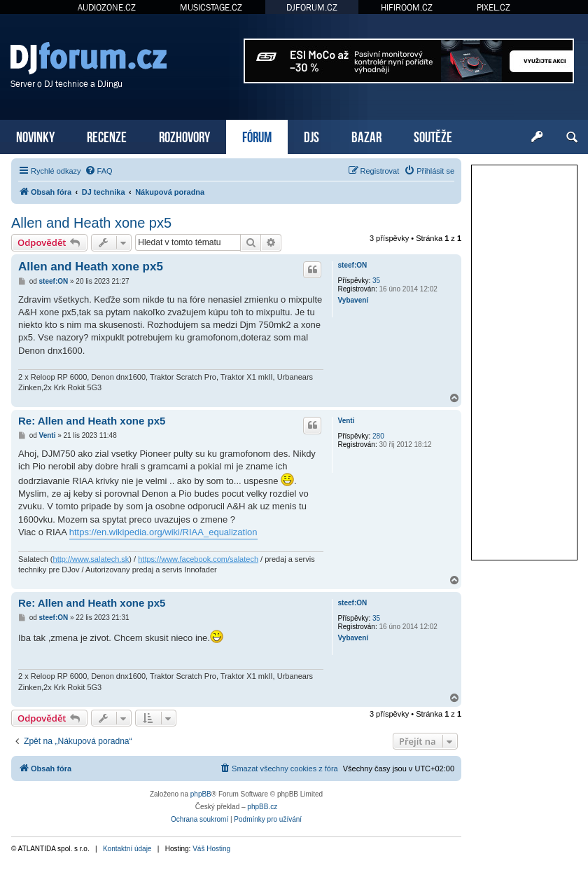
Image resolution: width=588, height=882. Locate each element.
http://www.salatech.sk (91, 559)
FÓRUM (257, 136)
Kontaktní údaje (127, 849)
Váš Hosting (211, 849)
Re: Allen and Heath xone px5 (92, 421)
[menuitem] (99, 171)
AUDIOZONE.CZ (107, 7)
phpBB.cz (262, 807)
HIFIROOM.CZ (407, 7)
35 (376, 281)
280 (378, 436)
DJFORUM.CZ (312, 7)
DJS (311, 136)
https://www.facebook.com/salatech (198, 559)
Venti (346, 421)
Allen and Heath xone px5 (91, 223)
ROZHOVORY (184, 136)
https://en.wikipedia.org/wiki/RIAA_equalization (163, 532)
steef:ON (353, 265)
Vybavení (353, 300)
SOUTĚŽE (433, 136)
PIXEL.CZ (493, 7)
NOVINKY (35, 136)
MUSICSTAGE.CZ (211, 7)
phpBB (201, 794)
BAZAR (366, 136)
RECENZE (107, 136)
